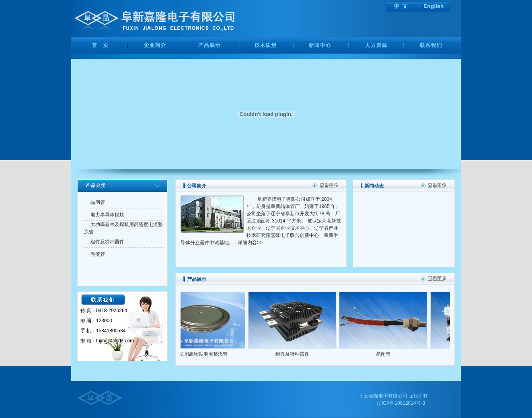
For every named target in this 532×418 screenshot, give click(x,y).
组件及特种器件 (296, 354)
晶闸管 (387, 354)
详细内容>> (250, 243)
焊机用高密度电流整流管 (205, 354)
